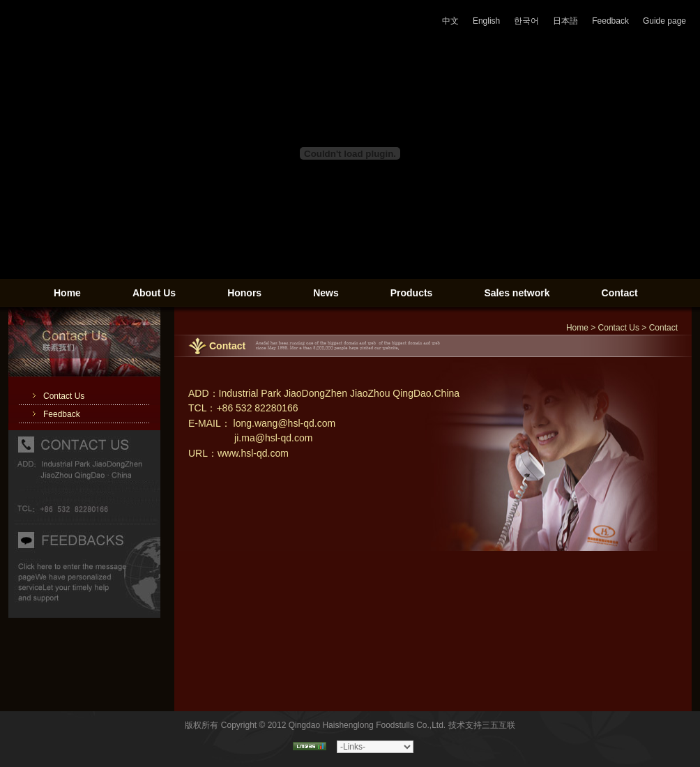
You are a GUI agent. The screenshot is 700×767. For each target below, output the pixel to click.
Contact (620, 293)
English (486, 21)
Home (67, 293)
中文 (450, 21)
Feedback (610, 21)
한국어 (526, 21)
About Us (154, 293)
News (326, 293)
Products (412, 293)
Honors (244, 293)
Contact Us (64, 396)
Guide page (664, 21)
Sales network (517, 293)
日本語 (565, 21)
